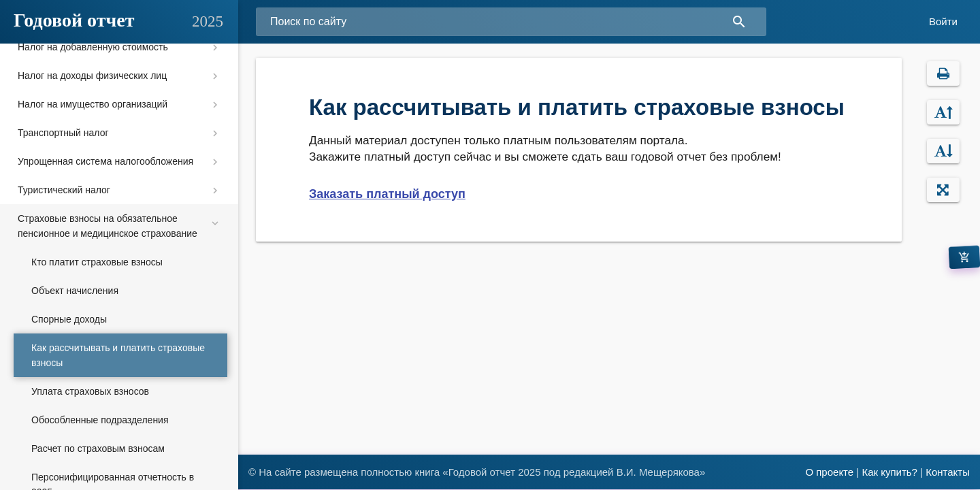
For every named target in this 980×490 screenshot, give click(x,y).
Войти (943, 21)
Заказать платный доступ (387, 194)
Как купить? (889, 472)
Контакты (948, 472)
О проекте (829, 472)
